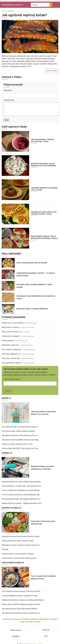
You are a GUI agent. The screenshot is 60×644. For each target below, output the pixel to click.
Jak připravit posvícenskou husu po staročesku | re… (21, 613)
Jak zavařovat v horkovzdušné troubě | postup (19, 558)
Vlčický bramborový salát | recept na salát (17, 541)
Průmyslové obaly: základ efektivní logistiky (18, 431)
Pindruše (5, 549)
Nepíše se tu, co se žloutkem (13, 323)
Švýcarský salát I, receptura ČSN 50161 (32, 309)
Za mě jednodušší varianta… (12, 363)
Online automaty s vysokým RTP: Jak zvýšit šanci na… (22, 486)
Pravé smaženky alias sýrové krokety (32, 263)
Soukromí (24, 622)
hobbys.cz (7, 453)
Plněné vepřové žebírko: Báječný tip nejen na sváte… (21, 604)
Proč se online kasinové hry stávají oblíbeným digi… (21, 495)
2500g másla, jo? (8, 341)
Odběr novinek (15, 630)
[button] (30, 36)
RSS (46, 636)
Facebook (46, 630)
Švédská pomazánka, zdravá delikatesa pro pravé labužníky (43, 165)
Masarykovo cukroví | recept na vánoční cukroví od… (21, 545)
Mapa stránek (35, 622)
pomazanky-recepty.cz (12, 5)
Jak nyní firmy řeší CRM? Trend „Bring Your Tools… (20, 448)
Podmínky (53, 619)
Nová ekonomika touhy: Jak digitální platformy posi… (21, 499)
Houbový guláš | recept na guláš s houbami (18, 554)
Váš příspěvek (9, 100)
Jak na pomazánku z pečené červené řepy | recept (42, 140)
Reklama (34, 619)
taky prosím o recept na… (11, 327)
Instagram (16, 636)
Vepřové (11, 11)
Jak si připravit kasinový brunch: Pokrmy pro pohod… (21, 591)
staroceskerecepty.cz (13, 562)
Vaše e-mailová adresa (12, 379)
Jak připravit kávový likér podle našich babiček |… (20, 609)
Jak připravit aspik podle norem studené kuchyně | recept (44, 213)
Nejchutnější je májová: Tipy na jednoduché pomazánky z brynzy (44, 237)
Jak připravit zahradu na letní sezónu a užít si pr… (20, 435)
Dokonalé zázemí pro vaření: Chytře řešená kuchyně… (22, 482)
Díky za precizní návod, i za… (13, 332)
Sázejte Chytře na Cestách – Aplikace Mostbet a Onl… (22, 503)
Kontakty (26, 619)
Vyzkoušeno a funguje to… (11, 336)
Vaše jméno (8, 90)
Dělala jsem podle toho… (11, 345)
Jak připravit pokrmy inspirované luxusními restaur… (21, 536)
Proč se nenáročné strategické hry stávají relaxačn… (21, 490)
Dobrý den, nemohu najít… (11, 358)
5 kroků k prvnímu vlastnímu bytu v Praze (17, 444)
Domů (4, 11)
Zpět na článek (51, 71)
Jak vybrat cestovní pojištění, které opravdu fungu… (21, 440)
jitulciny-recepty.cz (11, 508)
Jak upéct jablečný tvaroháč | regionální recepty (20, 596)
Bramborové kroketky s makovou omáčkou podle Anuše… (23, 600)
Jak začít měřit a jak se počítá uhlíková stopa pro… (21, 427)
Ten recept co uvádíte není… (12, 349)
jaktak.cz (6, 398)
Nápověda (43, 619)
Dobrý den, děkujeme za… (11, 354)
